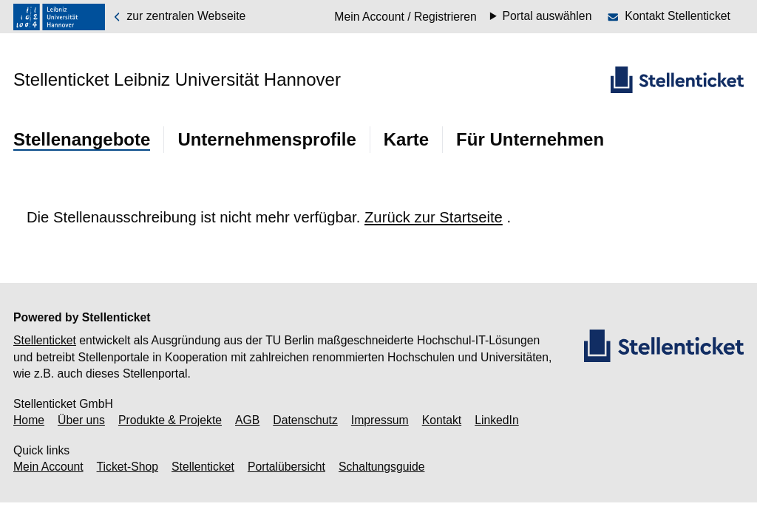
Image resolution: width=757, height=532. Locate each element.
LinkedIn (497, 420)
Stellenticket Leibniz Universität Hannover (177, 79)
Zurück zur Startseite (434, 217)
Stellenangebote (82, 139)
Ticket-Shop (128, 467)
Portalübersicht (286, 467)
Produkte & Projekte (170, 420)
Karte (406, 139)
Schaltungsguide (381, 467)
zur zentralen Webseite (179, 17)
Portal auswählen (547, 16)
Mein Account (48, 467)
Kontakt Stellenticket (678, 16)
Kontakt (442, 420)
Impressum (380, 420)
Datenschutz (305, 420)
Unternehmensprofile (267, 139)
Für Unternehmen (530, 139)
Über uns (81, 420)
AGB (247, 420)
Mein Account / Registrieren (405, 17)
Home (29, 420)
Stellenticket (45, 340)
